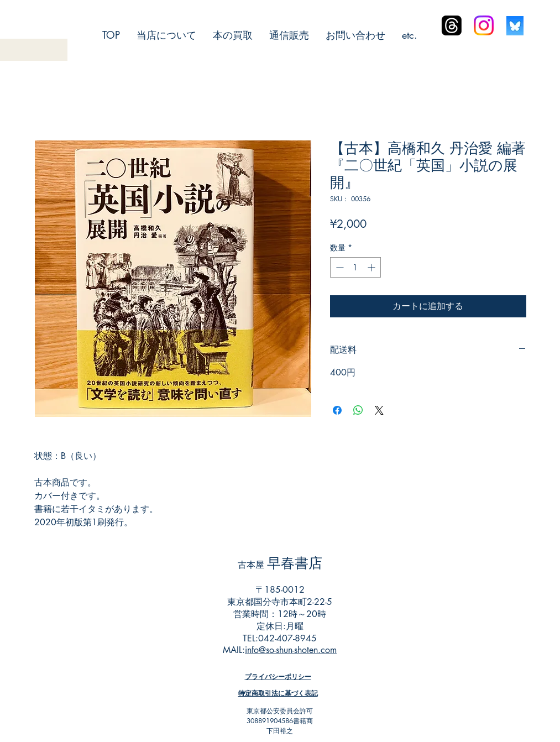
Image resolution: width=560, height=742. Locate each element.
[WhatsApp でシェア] (358, 410)
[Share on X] (379, 410)
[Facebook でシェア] (337, 410)
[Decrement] (339, 267)
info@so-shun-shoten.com (291, 650)
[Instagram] (484, 25)
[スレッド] (452, 25)
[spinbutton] (355, 267)
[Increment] (372, 267)
